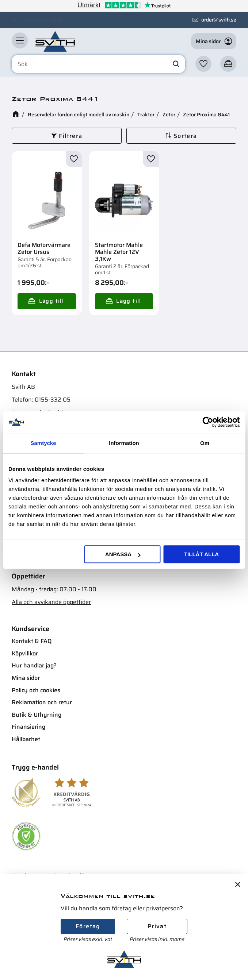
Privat (157, 926)
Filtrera (70, 136)
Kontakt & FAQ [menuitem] (32, 641)
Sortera (185, 136)
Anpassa (123, 554)
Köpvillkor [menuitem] (25, 653)
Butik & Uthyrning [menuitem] (37, 715)
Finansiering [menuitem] (28, 727)
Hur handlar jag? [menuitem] (34, 665)
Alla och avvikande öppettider (51, 602)
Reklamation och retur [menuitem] (42, 702)
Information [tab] (124, 443)
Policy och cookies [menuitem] (36, 690)
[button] (20, 40)
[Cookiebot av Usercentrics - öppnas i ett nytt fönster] (208, 422)
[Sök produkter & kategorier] (98, 64)
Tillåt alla (201, 554)
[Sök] (176, 64)
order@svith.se (219, 20)
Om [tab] (205, 443)
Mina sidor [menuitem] (26, 678)
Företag (88, 926)
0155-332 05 (53, 400)
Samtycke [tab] (43, 443)
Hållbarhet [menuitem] (26, 739)
